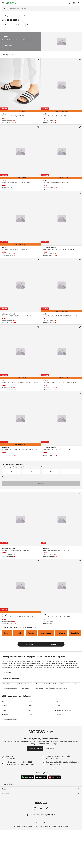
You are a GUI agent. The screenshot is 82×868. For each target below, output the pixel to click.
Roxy (30, 706)
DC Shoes (5, 715)
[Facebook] (47, 808)
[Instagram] (35, 808)
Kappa (31, 701)
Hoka (30, 715)
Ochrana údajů (63, 826)
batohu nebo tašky (15, 665)
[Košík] (79, 3)
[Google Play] (27, 777)
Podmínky (17, 826)
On (3, 701)
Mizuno (57, 701)
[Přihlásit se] (69, 3)
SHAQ (4, 710)
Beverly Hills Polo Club (63, 710)
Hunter (31, 710)
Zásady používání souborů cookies (46, 826)
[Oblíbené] (74, 3)
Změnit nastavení (28, 826)
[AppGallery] (55, 777)
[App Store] (41, 777)
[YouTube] (41, 808)
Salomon (58, 715)
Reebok (4, 706)
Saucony (58, 706)
